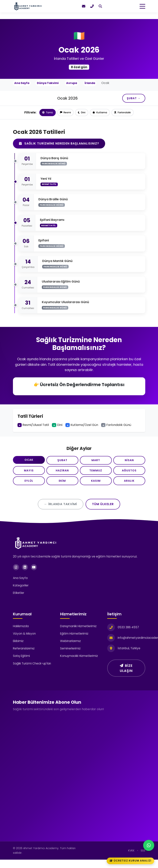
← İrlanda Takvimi (61, 512)
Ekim (62, 488)
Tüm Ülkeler (103, 512)
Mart (96, 464)
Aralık (129, 488)
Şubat (62, 464)
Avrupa (72, 83)
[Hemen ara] (92, 6)
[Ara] (100, 6)
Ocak (29, 463)
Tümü (47, 115)
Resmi (65, 115)
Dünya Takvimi (48, 83)
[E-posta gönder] (84, 6)
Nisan (129, 464)
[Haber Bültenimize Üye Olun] (78, 782)
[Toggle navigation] (142, 6)
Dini (82, 115)
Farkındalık (123, 115)
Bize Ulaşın (126, 676)
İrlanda (90, 83)
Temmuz (96, 476)
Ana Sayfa (22, 83)
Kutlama (100, 115)
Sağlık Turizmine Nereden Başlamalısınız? (59, 146)
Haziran (62, 476)
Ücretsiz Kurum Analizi (130, 861)
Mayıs (29, 476)
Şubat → (131, 99)
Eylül (29, 488)
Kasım (96, 488)
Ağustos (129, 476)
